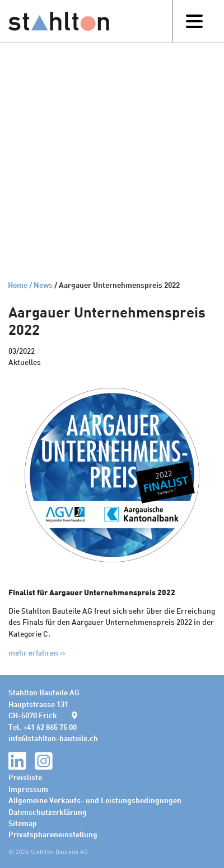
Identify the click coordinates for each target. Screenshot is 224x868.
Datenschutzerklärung (48, 812)
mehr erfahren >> (37, 653)
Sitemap (23, 823)
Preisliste (25, 777)
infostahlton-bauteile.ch (53, 738)
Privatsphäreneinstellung (53, 834)
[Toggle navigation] (194, 21)
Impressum (28, 789)
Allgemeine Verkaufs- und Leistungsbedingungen (95, 800)
